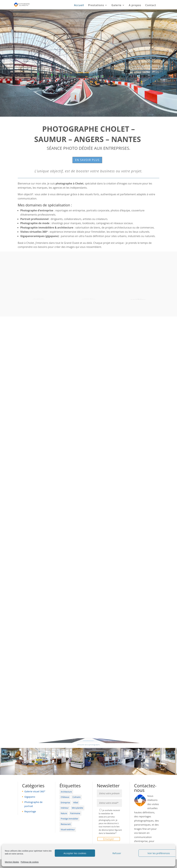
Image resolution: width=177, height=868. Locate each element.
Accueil (79, 5)
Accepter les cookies (75, 853)
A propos (135, 5)
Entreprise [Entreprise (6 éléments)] (65, 803)
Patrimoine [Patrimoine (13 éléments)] (75, 813)
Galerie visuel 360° (35, 791)
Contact (151, 5)
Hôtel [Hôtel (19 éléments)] (76, 803)
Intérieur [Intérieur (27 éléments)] (65, 808)
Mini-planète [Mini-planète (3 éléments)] (77, 808)
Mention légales (12, 862)
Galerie (116, 5)
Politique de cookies (30, 862)
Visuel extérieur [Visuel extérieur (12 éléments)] (68, 830)
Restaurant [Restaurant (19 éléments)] (66, 824)
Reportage (30, 811)
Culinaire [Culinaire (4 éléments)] (77, 797)
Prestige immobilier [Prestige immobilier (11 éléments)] (69, 819)
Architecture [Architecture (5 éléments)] (66, 792)
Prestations (96, 5)
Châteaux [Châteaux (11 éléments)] (65, 797)
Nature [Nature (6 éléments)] (64, 813)
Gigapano (30, 797)
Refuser (117, 853)
